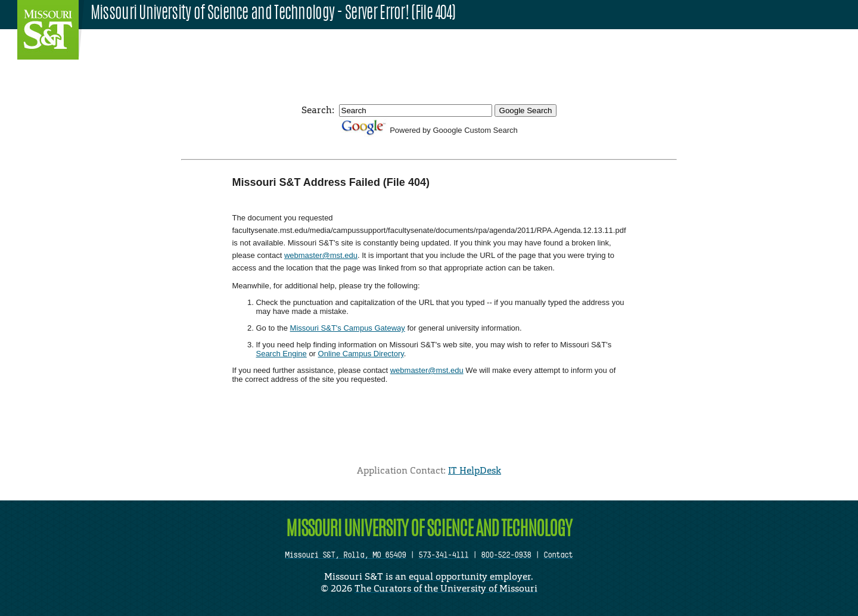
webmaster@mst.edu (321, 255)
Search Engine (281, 354)
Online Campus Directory (361, 354)
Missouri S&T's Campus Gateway (348, 328)
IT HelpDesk (475, 470)
